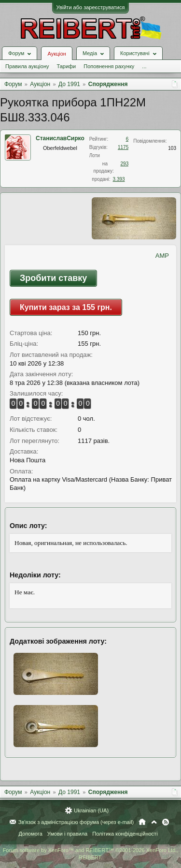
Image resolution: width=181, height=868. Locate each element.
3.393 (119, 179)
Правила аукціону (27, 66)
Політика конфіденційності (125, 834)
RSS (166, 822)
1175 (123, 147)
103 (172, 148)
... (144, 66)
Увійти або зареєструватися (91, 7)
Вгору (154, 822)
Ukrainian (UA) (91, 810)
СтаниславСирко (60, 138)
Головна (142, 822)
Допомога (30, 834)
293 (125, 164)
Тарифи (66, 66)
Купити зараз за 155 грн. (66, 307)
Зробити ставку (53, 278)
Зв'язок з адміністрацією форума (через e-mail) (76, 822)
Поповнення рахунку (109, 66)
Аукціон (56, 54)
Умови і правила (67, 834)
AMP (162, 256)
